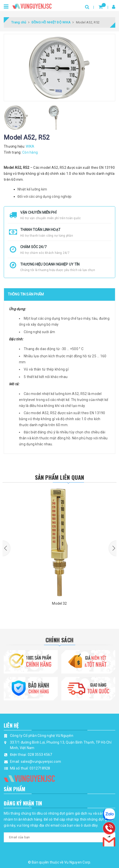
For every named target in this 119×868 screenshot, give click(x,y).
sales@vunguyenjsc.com (41, 762)
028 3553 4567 (40, 755)
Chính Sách (59, 640)
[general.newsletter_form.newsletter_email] (59, 837)
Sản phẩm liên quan (60, 477)
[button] (6, 548)
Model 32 (59, 603)
